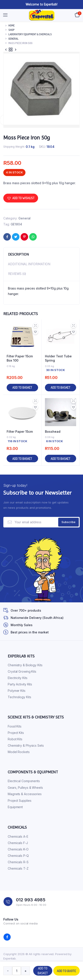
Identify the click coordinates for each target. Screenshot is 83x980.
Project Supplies (19, 801)
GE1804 (16, 224)
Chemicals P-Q (18, 856)
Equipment (15, 807)
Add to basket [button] (22, 387)
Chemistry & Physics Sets (26, 745)
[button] (21, 198)
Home (12, 25)
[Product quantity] (17, 971)
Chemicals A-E (18, 836)
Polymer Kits (17, 691)
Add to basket (43, 971)
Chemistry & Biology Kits (25, 665)
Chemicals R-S (18, 862)
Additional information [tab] (29, 264)
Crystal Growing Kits (22, 671)
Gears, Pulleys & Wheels (25, 788)
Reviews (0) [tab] (17, 274)
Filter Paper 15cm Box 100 (20, 358)
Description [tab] (18, 254)
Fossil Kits (15, 726)
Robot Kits (15, 739)
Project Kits (16, 733)
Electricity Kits (17, 678)
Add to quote (67, 971)
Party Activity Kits (20, 684)
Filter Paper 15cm (20, 432)
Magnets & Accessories (25, 794)
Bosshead (53, 432)
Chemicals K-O (18, 849)
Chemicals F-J (18, 843)
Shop (12, 30)
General (14, 39)
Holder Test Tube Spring (58, 358)
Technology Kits (19, 697)
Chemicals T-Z (18, 868)
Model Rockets (19, 752)
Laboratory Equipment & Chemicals (30, 34)
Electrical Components (24, 781)
